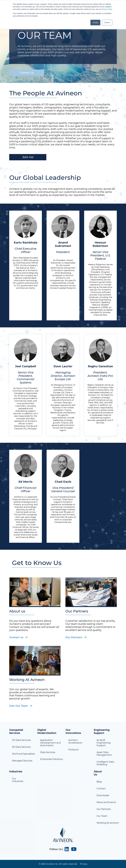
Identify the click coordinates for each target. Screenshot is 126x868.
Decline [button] (107, 23)
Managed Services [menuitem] (22, 761)
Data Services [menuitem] (48, 752)
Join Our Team (19, 706)
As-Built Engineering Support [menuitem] (104, 743)
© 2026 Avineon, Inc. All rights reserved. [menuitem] (58, 864)
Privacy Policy (107, 9)
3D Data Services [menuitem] (21, 747)
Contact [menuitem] (101, 789)
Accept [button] (95, 23)
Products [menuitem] (73, 750)
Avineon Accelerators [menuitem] (75, 741)
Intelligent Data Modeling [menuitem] (105, 763)
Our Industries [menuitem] (18, 780)
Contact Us (27, 73)
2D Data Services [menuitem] (21, 740)
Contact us (16, 637)
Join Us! (28, 157)
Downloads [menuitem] (103, 795)
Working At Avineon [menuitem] (108, 823)
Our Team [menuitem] (102, 816)
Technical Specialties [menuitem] (24, 754)
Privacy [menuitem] (84, 864)
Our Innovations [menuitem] (73, 731)
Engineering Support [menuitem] (102, 731)
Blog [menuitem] (99, 782)
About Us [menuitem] (98, 773)
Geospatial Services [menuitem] (16, 731)
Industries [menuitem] (16, 772)
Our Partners (74, 637)
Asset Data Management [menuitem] (104, 754)
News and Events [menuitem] (106, 802)
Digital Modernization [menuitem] (47, 731)
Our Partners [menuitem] (104, 809)
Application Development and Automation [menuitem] (50, 743)
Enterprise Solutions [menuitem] (52, 759)
